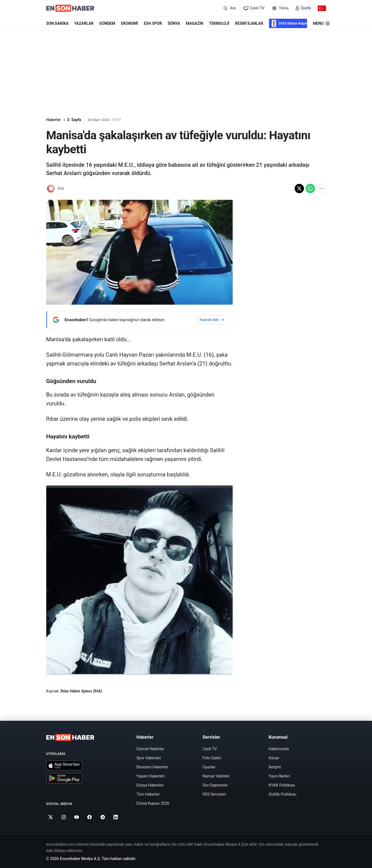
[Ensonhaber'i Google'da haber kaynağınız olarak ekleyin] (139, 320)
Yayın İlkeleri (279, 776)
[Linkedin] (116, 817)
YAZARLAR (84, 23)
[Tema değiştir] (280, 8)
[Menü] (321, 24)
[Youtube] (77, 817)
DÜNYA (174, 23)
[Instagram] (64, 817)
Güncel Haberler (150, 749)
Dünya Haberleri (150, 785)
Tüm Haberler (148, 794)
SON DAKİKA (57, 23)
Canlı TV (210, 749)
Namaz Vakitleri (216, 776)
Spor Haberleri (149, 758)
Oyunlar (209, 767)
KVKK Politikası (282, 785)
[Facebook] (90, 817)
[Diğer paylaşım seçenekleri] (321, 189)
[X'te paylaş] (299, 189)
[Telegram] (103, 817)
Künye (274, 758)
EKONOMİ (129, 23)
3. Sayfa (74, 120)
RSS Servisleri (214, 794)
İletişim (275, 767)
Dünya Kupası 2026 (153, 803)
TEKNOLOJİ (219, 23)
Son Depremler (215, 785)
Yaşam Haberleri (151, 776)
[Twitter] (51, 817)
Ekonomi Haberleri (152, 767)
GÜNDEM (107, 23)
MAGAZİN (195, 23)
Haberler (54, 120)
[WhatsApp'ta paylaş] (310, 189)
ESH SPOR (153, 23)
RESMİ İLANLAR (249, 23)
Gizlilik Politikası (283, 794)
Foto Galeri (212, 758)
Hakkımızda (279, 749)
